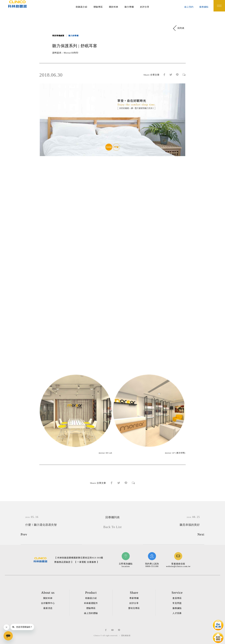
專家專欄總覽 (58, 36)
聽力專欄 (129, 7)
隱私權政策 (126, 636)
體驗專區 (98, 7)
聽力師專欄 (73, 36)
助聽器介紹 (82, 7)
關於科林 (114, 7)
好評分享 (145, 7)
